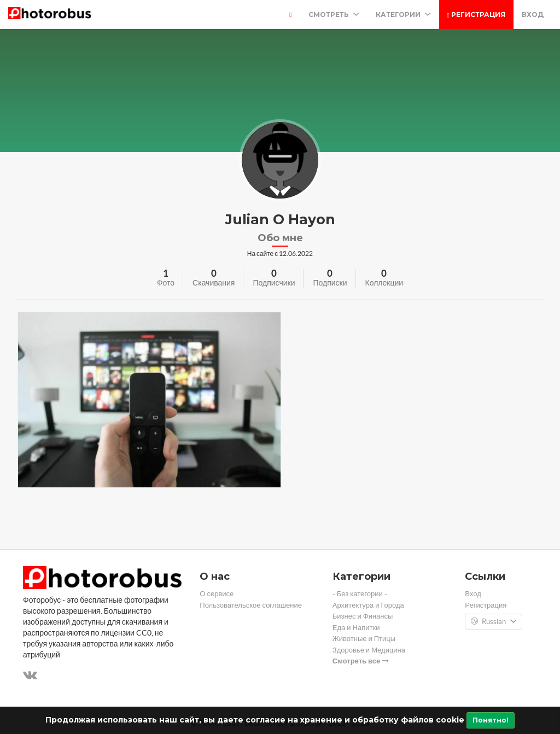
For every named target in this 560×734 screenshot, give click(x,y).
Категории (403, 14)
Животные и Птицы (364, 639)
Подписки (330, 283)
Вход (533, 14)
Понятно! (491, 720)
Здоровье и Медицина (369, 650)
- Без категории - (360, 594)
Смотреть (334, 14)
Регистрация (476, 14)
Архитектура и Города (368, 605)
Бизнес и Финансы (363, 616)
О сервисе (217, 594)
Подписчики (274, 283)
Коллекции (384, 283)
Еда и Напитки (356, 628)
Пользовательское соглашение (251, 605)
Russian (494, 622)
